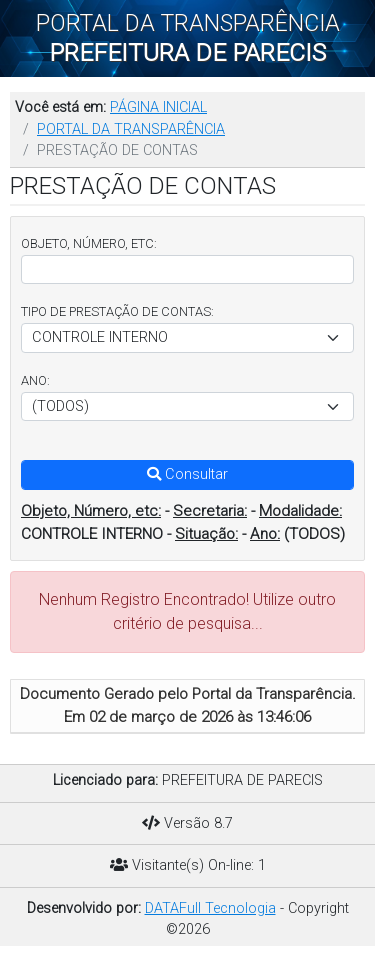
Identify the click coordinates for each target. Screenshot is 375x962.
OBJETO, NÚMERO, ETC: (89, 243)
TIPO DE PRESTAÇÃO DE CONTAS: (117, 311)
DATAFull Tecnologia (210, 908)
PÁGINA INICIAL (158, 107)
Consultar (187, 474)
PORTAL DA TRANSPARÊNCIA (131, 129)
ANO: (35, 380)
